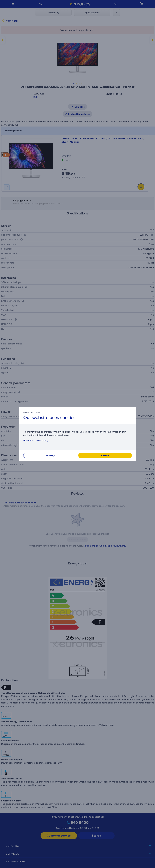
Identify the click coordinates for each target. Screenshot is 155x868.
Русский (35, 412)
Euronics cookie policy (36, 440)
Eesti (26, 412)
